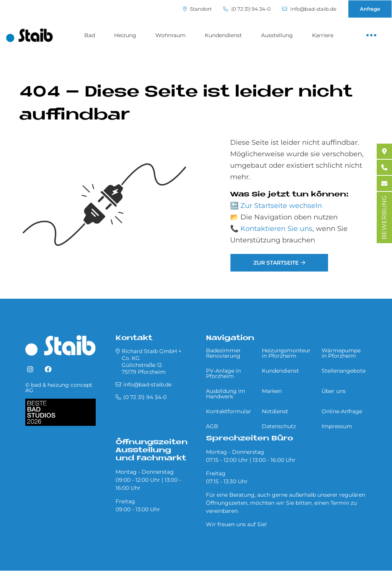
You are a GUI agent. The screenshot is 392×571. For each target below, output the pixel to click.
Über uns (334, 391)
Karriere (323, 35)
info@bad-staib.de (309, 9)
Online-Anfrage (342, 411)
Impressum (337, 426)
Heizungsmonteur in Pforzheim (286, 353)
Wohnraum (171, 35)
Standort (197, 9)
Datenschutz (279, 426)
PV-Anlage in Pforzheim (223, 373)
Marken (272, 391)
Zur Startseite (276, 263)
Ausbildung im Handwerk (226, 394)
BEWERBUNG (384, 218)
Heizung (125, 35)
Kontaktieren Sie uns (276, 229)
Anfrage (370, 9)
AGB (212, 426)
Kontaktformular (229, 411)
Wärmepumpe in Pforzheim (341, 353)
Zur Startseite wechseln (281, 206)
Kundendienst (223, 35)
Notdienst (275, 411)
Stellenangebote (344, 371)
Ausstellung (277, 35)
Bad (90, 35)
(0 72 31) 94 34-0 (247, 9)
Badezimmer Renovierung (223, 353)
